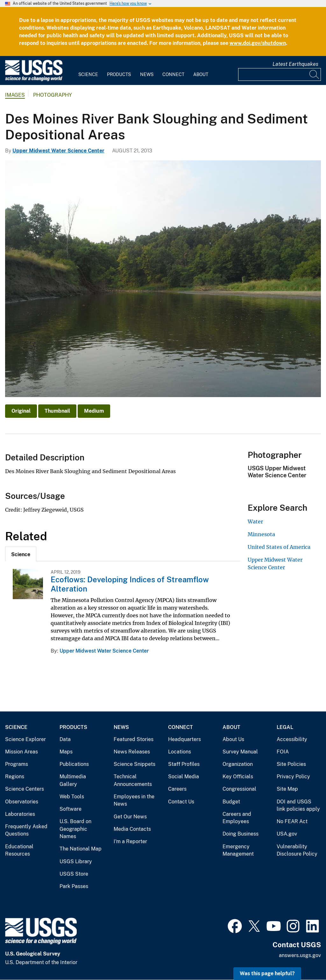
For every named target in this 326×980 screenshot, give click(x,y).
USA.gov (287, 834)
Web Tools (72, 797)
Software (71, 809)
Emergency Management (238, 850)
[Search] (315, 74)
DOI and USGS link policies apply (298, 805)
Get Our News (130, 817)
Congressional (239, 789)
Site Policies (291, 764)
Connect (173, 74)
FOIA (283, 752)
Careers (177, 789)
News (147, 74)
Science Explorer (25, 739)
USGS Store (74, 874)
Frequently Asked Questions (26, 830)
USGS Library (76, 861)
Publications (74, 764)
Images (15, 95)
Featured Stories (134, 739)
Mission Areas (21, 752)
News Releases (132, 752)
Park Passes (74, 886)
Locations (180, 752)
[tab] (21, 554)
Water (255, 521)
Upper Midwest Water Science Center (58, 151)
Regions (15, 777)
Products (119, 74)
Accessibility (292, 739)
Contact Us (181, 802)
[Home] (34, 80)
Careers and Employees (237, 818)
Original (21, 411)
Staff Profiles (184, 764)
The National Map (81, 849)
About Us (233, 739)
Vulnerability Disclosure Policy (297, 850)
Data (65, 739)
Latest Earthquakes (295, 64)
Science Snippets (135, 764)
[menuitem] (88, 71)
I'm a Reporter (130, 841)
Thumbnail (57, 411)
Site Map (287, 789)
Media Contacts (132, 829)
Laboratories (20, 814)
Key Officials (238, 777)
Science (88, 74)
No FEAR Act (292, 821)
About (201, 74)
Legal (285, 727)
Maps (66, 752)
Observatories (22, 802)
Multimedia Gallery (73, 780)
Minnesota (261, 534)
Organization (238, 764)
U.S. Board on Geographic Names (75, 829)
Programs (17, 764)
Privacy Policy (293, 777)
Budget (231, 802)
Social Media (184, 777)
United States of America (279, 547)
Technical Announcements (133, 780)
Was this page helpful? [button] (267, 973)
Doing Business (241, 834)
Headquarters (184, 739)
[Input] (280, 74)
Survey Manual (240, 752)
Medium (94, 411)
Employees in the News (134, 800)
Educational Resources (19, 850)
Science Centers (25, 789)
